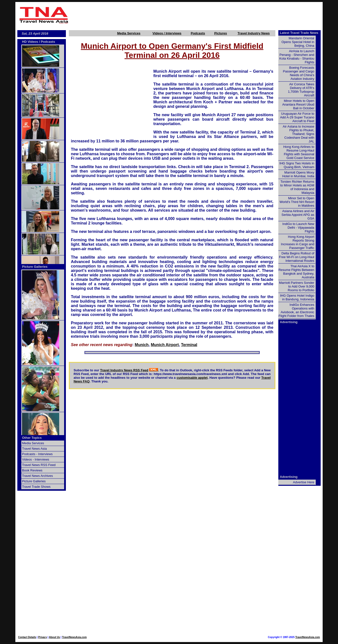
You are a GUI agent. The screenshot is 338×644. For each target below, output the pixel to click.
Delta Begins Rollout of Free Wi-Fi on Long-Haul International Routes (297, 257)
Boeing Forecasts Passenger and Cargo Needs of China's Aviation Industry (299, 73)
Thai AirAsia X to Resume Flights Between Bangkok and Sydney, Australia (296, 272)
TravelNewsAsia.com (75, 637)
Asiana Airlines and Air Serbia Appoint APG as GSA (298, 215)
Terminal (189, 345)
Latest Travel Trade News (299, 33)
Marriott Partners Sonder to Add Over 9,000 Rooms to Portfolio (297, 286)
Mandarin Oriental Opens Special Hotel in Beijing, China (298, 42)
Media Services (129, 33)
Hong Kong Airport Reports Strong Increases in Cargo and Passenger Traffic (298, 242)
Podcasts (198, 33)
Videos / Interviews (167, 33)
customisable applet (192, 378)
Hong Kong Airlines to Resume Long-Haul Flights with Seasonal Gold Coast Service (299, 152)
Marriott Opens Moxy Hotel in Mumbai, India (298, 174)
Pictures (221, 33)
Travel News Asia (34, 449)
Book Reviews (32, 470)
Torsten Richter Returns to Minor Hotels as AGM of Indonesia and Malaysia (297, 187)
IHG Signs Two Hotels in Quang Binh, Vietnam (297, 165)
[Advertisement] (197, 15)
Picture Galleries (35, 267)
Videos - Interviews (36, 459)
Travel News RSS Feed (39, 465)
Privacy (43, 637)
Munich (142, 345)
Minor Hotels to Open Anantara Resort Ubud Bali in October (298, 104)
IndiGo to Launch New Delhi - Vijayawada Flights (298, 228)
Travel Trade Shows (36, 487)
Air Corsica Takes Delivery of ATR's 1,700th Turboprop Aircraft (301, 90)
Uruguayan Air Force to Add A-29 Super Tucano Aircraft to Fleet (297, 117)
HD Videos (30, 42)
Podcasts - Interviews (37, 454)
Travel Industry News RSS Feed (124, 370)
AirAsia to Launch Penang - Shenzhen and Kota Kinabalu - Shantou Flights (297, 57)
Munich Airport (165, 345)
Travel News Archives (38, 476)
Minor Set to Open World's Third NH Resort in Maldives (297, 202)
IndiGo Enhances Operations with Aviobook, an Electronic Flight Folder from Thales (296, 310)
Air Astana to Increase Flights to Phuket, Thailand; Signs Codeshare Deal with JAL (299, 134)
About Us (54, 637)
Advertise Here (304, 482)
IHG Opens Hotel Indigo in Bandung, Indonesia (297, 297)
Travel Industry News (254, 33)
